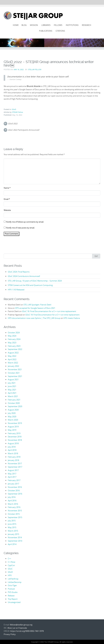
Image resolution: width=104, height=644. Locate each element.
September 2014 (15, 541)
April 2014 (12, 544)
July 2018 (12, 447)
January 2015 (13, 534)
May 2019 (12, 430)
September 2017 (15, 467)
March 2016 (13, 504)
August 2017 (13, 470)
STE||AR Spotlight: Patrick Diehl (37, 305)
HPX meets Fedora (72, 318)
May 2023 (12, 343)
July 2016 (12, 497)
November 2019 (15, 423)
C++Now (12, 562)
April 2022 (12, 359)
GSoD (14, 109)
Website (7, 210)
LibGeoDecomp (15, 582)
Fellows (58, 25)
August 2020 (13, 410)
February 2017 (14, 480)
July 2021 (12, 383)
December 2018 (15, 437)
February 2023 (14, 346)
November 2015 (15, 511)
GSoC (10, 569)
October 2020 (14, 403)
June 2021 (12, 386)
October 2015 (14, 514)
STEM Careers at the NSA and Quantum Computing (30, 285)
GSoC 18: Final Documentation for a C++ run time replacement (49, 311)
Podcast (11, 589)
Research (87, 25)
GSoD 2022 (13, 124)
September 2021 (15, 376)
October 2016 (14, 490)
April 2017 (12, 477)
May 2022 (12, 356)
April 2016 (12, 501)
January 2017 (13, 484)
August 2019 (13, 427)
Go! (96, 256)
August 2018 (13, 443)
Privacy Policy (10, 634)
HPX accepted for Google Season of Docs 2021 (35, 308)
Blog (24, 25)
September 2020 (15, 406)
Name (7, 188)
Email (7, 199)
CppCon (11, 565)
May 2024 (12, 336)
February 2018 (14, 457)
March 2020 (13, 420)
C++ (9, 559)
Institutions (72, 25)
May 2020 (12, 417)
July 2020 (12, 413)
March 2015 (13, 531)
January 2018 (13, 460)
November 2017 (15, 463)
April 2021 (12, 393)
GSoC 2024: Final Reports (19, 272)
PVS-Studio (13, 592)
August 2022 (13, 353)
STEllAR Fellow (35, 69)
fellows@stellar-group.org (21, 625)
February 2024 (14, 339)
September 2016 (15, 494)
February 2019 (14, 433)
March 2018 (13, 453)
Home (16, 25)
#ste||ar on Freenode (17, 628)
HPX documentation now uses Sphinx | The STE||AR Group (34, 318)
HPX (10, 575)
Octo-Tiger (12, 585)
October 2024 (14, 333)
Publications (46, 31)
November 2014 (15, 537)
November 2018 (15, 440)
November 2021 (15, 369)
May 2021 (12, 390)
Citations (60, 31)
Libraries (46, 25)
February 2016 (14, 507)
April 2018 (12, 450)
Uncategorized (14, 602)
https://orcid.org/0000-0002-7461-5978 (27, 631)
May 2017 (12, 474)
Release (11, 596)
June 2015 (12, 524)
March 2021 (13, 396)
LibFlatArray (13, 579)
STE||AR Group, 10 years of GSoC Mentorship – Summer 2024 (35, 281)
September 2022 (15, 349)
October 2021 (14, 373)
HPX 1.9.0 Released (16, 290)
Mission (34, 25)
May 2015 (12, 527)
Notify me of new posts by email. (20, 228)
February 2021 (14, 400)
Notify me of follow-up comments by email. (25, 222)
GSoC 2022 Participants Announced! (24, 130)
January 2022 (13, 366)
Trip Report (13, 599)
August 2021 (13, 379)
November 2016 (15, 487)
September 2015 (15, 517)
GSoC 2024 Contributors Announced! (24, 276)
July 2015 (12, 521)
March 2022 (13, 363)
